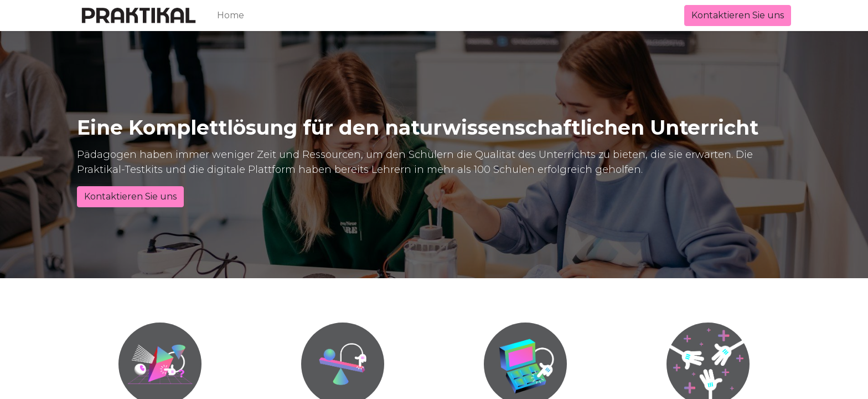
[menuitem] (231, 16)
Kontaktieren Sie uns (738, 15)
